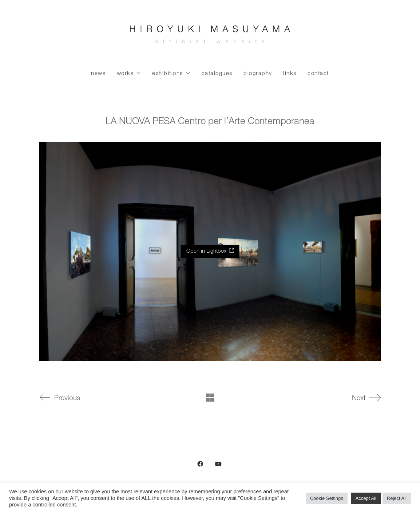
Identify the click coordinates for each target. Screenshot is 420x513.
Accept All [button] (366, 498)
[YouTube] (218, 464)
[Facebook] (200, 464)
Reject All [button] (397, 498)
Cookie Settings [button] (327, 498)
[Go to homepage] (210, 36)
